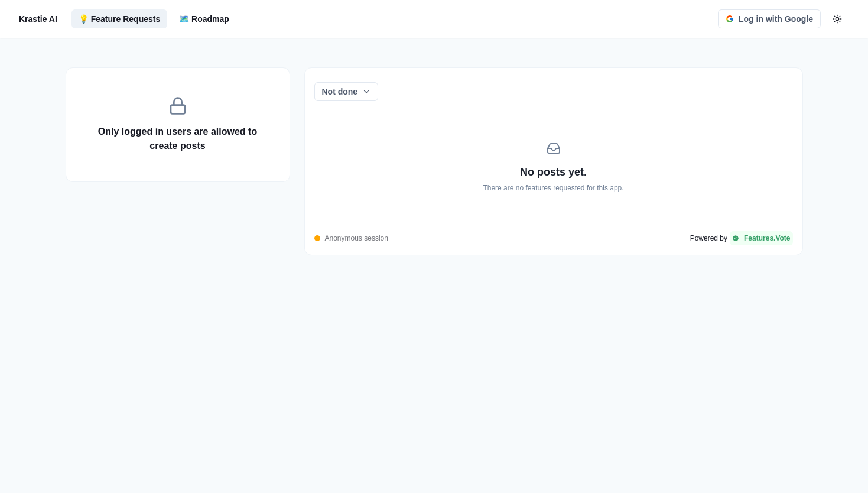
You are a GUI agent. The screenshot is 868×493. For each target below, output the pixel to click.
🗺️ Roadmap (204, 19)
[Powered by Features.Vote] (742, 238)
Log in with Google (769, 19)
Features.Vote (761, 238)
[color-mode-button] (837, 19)
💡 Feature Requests (119, 19)
